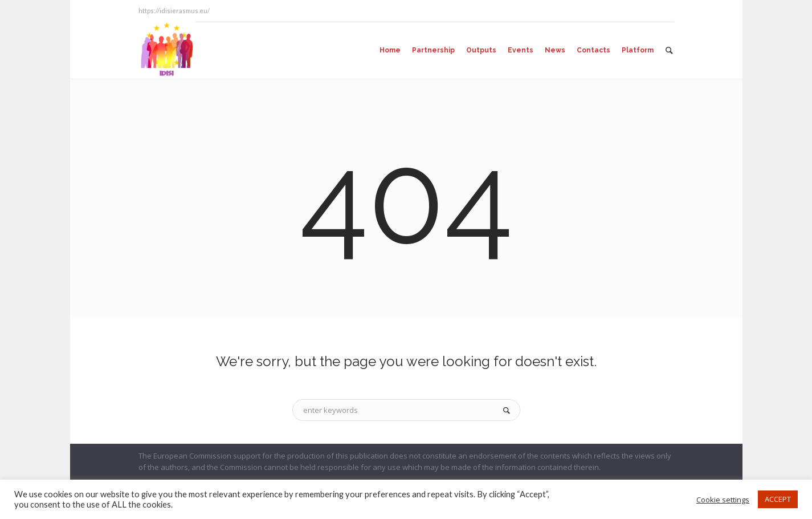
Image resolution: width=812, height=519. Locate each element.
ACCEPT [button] (778, 499)
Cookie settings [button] (723, 500)
